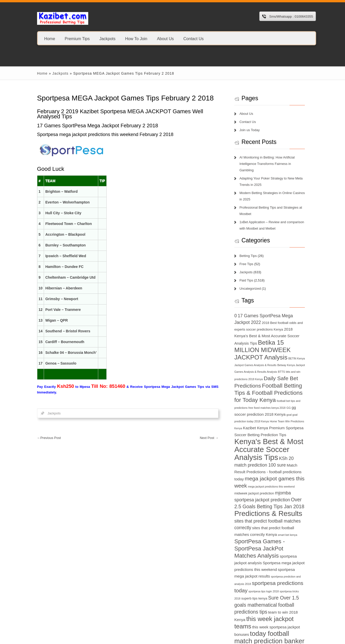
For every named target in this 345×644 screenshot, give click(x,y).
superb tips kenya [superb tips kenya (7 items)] (276, 578)
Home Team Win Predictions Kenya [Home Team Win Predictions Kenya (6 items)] (273, 415)
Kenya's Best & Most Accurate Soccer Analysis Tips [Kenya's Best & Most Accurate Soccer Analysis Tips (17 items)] (272, 436)
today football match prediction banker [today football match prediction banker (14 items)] (272, 617)
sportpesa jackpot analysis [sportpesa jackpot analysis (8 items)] (282, 543)
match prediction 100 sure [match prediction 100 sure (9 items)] (278, 452)
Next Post (211, 438)
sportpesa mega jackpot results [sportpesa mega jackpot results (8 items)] (280, 556)
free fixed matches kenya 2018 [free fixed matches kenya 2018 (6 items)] (255, 401)
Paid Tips (248, 274)
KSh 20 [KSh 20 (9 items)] (244, 452)
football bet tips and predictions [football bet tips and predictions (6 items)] (290, 394)
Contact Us (188, 38)
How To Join (131, 38)
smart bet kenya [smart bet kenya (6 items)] (290, 522)
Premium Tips (71, 38)
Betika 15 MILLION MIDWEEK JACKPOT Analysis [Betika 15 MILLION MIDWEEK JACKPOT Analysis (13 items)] (267, 343)
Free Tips (249, 258)
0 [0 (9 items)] (238, 309)
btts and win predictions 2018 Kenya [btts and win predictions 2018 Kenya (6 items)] (277, 365)
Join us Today (252, 130)
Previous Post (43, 438)
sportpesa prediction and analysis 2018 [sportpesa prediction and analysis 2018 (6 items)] (260, 564)
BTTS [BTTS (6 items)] (251, 365)
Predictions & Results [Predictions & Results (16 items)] (271, 500)
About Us (160, 38)
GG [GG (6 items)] (277, 401)
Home (44, 38)
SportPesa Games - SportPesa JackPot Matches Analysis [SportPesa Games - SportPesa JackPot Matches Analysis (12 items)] (273, 535)
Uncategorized (252, 282)
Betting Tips (250, 249)
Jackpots (102, 38)
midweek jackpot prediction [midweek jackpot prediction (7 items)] (273, 480)
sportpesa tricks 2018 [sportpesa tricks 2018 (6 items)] (249, 579)
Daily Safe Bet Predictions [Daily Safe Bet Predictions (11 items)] (268, 372)
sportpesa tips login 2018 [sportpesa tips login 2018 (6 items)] (293, 571)
